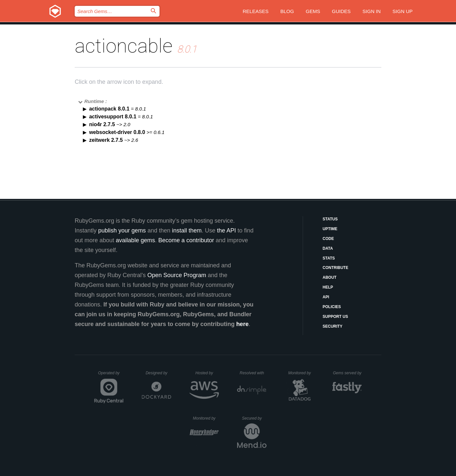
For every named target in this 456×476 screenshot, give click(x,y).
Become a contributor (186, 240)
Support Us (335, 317)
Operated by (111, 375)
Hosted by (207, 373)
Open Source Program (177, 275)
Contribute (335, 268)
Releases (256, 11)
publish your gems (122, 231)
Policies (332, 307)
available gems (135, 240)
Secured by (254, 418)
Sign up (403, 11)
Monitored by (301, 373)
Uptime (330, 229)
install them (187, 231)
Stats (329, 258)
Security (333, 326)
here (242, 324)
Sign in (372, 11)
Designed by (158, 373)
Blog (287, 11)
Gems (313, 11)
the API (226, 231)
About (330, 277)
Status (330, 219)
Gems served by (348, 373)
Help (328, 287)
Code (328, 239)
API (326, 297)
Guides (342, 11)
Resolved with (253, 373)
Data (328, 248)
